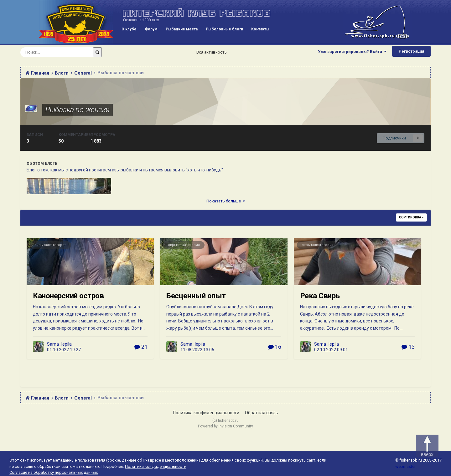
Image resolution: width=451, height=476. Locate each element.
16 (275, 347)
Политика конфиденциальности (206, 413)
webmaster (405, 466)
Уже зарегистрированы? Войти (352, 52)
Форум (151, 29)
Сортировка (411, 217)
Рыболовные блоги (224, 29)
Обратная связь (262, 413)
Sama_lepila (59, 344)
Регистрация (411, 51)
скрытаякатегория (50, 245)
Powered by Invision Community (225, 426)
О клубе (129, 29)
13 (408, 347)
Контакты (260, 29)
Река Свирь (320, 296)
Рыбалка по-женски (78, 110)
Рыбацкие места (182, 29)
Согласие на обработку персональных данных (54, 472)
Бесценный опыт (196, 296)
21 (141, 347)
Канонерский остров (68, 296)
